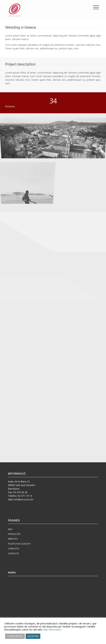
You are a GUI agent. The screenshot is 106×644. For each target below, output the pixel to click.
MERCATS (13, 539)
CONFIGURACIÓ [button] (15, 636)
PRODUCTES (14, 534)
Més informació (52, 629)
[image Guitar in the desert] (28, 178)
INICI (10, 529)
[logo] (44, 10)
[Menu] (93, 7)
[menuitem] (93, 7)
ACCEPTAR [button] (33, 636)
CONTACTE (13, 553)
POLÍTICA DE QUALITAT (19, 544)
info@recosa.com (23, 499)
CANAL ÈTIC (14, 548)
